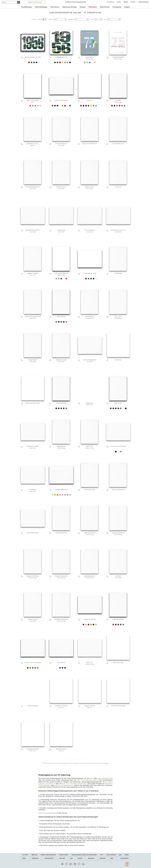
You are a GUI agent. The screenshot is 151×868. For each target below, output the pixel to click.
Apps (102, 855)
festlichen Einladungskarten (64, 785)
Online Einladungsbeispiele (48, 813)
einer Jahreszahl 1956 (105, 778)
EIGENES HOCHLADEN (35, 2)
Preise (126, 2)
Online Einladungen (41, 7)
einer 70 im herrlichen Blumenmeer (74, 784)
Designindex (125, 858)
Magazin (103, 858)
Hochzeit (83, 7)
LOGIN (133, 2)
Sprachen (91, 858)
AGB (71, 858)
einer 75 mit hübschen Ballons (87, 780)
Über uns (34, 855)
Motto (91, 778)
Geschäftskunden (27, 7)
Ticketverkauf (111, 855)
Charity (80, 858)
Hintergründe (117, 7)
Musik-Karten (64, 855)
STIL (105, 19)
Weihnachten (93, 7)
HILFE (119, 2)
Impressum (35, 858)
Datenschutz (49, 858)
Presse (127, 855)
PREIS (92, 19)
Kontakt (62, 858)
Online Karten (55, 7)
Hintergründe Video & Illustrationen (84, 855)
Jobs (120, 855)
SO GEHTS (111, 2)
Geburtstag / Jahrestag (69, 7)
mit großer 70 (50, 784)
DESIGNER (71, 19)
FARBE (39, 19)
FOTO (35, 19)
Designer (127, 7)
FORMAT (51, 19)
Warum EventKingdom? (48, 855)
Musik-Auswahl (105, 7)
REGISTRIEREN (144, 2)
